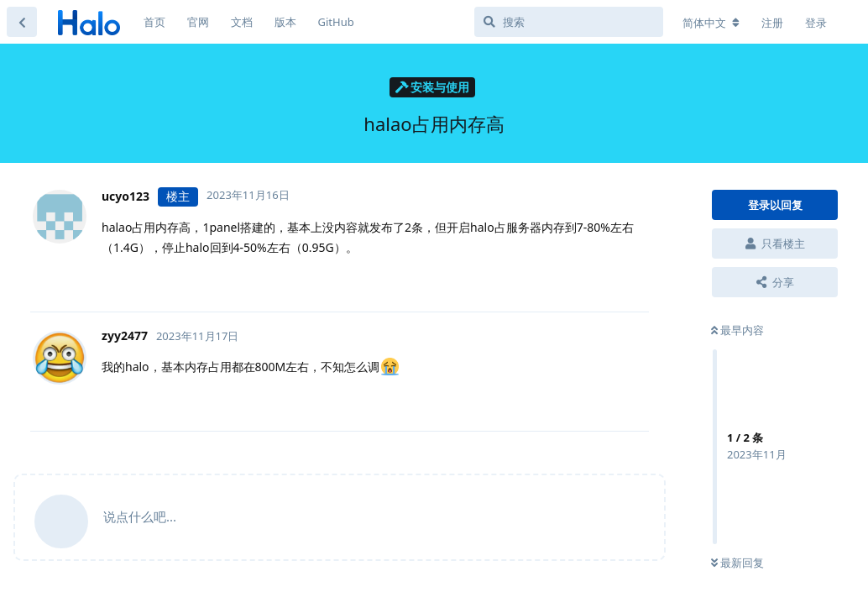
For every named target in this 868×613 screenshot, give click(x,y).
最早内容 (737, 330)
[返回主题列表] (22, 22)
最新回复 (737, 563)
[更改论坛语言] (711, 23)
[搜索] (569, 22)
